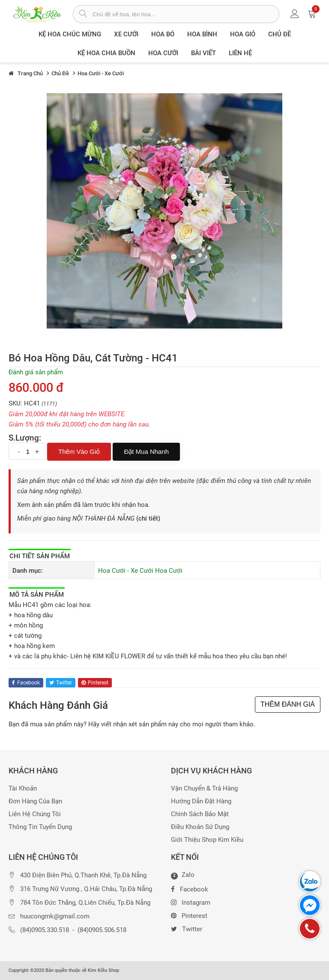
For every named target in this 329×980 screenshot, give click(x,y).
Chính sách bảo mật (200, 814)
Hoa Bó (163, 34)
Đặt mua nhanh (146, 452)
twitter (61, 683)
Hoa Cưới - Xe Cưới (126, 571)
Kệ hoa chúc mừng (70, 34)
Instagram (191, 902)
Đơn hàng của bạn (35, 801)
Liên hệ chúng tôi (35, 814)
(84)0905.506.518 (102, 930)
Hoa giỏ (243, 34)
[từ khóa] (186, 14)
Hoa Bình (202, 34)
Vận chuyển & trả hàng (204, 789)
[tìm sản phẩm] (83, 15)
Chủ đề (280, 34)
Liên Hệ (240, 53)
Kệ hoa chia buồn (106, 53)
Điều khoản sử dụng (200, 827)
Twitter (187, 928)
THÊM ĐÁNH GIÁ (288, 704)
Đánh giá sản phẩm (36, 372)
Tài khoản (23, 789)
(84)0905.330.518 (45, 930)
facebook (26, 683)
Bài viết (203, 53)
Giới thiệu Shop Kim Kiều (207, 840)
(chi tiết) (148, 518)
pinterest (95, 683)
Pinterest (189, 915)
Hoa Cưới (163, 53)
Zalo (183, 875)
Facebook (190, 888)
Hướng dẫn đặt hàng (201, 801)
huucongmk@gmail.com (55, 916)
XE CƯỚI (126, 34)
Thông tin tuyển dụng (40, 827)
